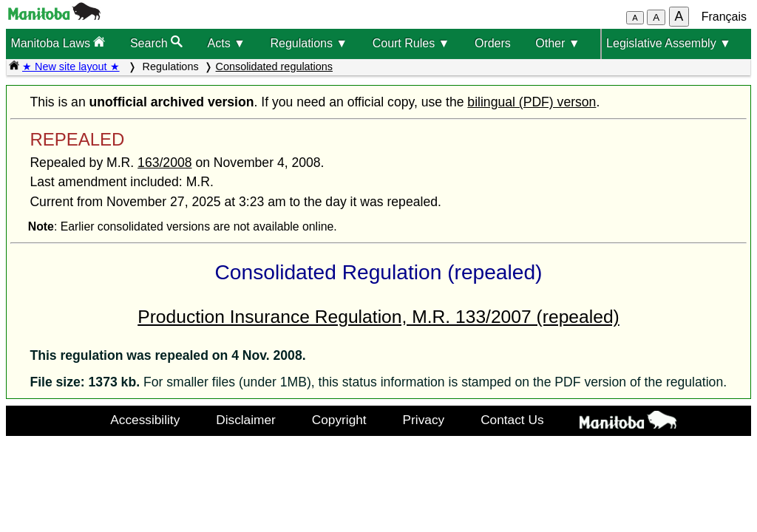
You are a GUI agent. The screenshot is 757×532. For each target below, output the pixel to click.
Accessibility (145, 420)
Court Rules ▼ (411, 43)
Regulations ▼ (309, 43)
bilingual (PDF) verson (532, 102)
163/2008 (164, 163)
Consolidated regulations (274, 66)
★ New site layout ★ (71, 66)
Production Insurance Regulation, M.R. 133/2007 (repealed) (378, 317)
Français (724, 17)
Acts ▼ (227, 43)
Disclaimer (246, 420)
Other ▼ (557, 43)
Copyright (339, 420)
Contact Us (512, 420)
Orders (493, 43)
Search (156, 42)
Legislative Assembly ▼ (669, 43)
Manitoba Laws (58, 42)
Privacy (424, 420)
